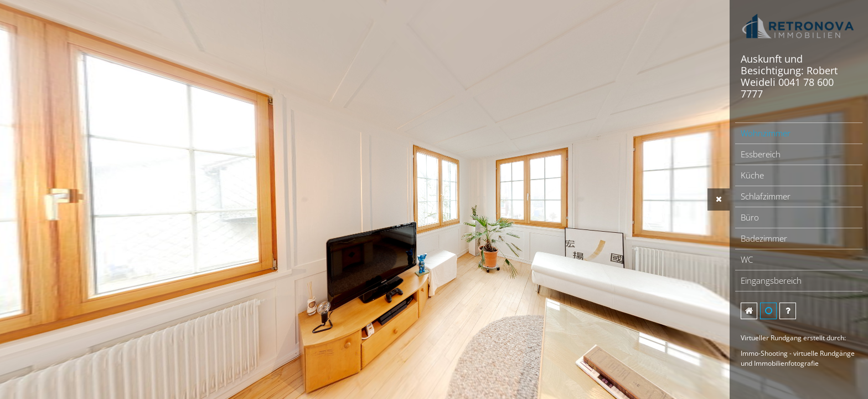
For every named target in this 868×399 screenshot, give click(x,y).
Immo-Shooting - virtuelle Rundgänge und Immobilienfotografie (798, 358)
